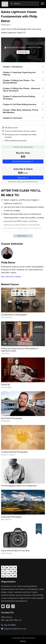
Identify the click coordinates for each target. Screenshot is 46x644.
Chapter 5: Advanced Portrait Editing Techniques (19, 98)
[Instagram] (13, 606)
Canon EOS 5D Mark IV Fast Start (15, 551)
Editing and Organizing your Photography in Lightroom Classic (20, 350)
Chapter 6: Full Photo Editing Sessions (20, 104)
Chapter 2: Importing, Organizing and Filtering (19, 74)
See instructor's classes (11, 276)
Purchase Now (23, 52)
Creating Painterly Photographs (14, 452)
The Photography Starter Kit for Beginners (19, 486)
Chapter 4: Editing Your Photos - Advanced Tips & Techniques (21, 90)
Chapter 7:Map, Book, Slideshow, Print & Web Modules (20, 111)
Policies (23, 641)
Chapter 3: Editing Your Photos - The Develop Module (19, 82)
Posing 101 (5, 384)
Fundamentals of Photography (14, 315)
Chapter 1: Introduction (13, 67)
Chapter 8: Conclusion (13, 118)
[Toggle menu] (42, 4)
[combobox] (24, 4)
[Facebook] (8, 606)
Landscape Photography (11, 517)
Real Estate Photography (12, 418)
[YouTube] (3, 606)
